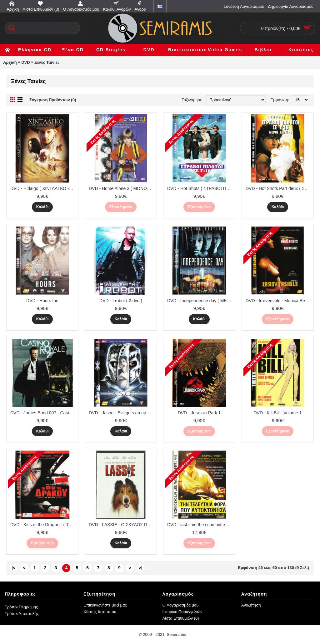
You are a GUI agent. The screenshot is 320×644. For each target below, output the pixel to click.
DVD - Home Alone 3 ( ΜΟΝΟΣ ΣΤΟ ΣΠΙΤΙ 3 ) (122, 188)
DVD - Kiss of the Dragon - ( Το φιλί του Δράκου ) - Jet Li (43, 525)
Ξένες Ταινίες (47, 62)
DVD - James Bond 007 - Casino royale (43, 413)
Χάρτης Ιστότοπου (100, 612)
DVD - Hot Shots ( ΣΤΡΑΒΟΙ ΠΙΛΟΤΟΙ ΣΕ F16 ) (200, 188)
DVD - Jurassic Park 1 (199, 413)
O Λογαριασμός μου (181, 605)
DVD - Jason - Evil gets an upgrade (122, 413)
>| (141, 568)
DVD (25, 62)
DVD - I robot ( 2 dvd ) (121, 301)
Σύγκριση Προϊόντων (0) (53, 100)
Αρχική (10, 62)
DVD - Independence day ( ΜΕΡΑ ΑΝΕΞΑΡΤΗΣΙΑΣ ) (200, 301)
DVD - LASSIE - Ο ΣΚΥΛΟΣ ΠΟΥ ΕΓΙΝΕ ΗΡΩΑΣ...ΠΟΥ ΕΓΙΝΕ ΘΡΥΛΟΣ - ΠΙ (122, 525)
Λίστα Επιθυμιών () (181, 618)
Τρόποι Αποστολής (22, 614)
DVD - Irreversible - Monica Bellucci (279, 301)
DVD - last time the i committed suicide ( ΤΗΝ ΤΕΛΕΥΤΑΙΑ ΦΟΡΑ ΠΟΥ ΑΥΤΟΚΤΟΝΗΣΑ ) (200, 525)
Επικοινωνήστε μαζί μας (105, 605)
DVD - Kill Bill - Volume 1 (277, 413)
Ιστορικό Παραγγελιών (182, 612)
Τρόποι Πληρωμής (21, 607)
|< (13, 568)
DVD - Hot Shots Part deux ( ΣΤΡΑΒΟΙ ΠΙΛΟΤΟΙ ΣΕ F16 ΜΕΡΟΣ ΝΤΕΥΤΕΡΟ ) (279, 188)
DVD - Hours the (42, 301)
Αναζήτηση (251, 605)
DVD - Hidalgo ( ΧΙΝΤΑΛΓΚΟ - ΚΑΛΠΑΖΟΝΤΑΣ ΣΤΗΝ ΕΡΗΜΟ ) (43, 188)
